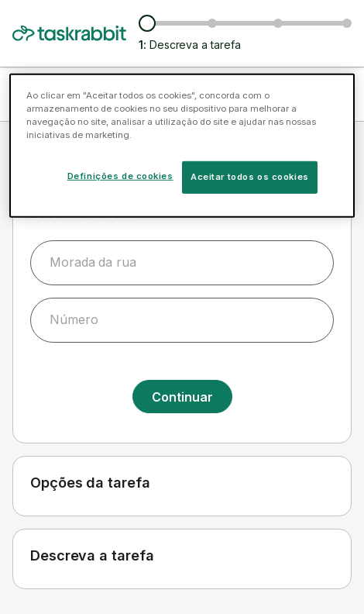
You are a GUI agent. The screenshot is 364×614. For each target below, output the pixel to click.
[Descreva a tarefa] (147, 23)
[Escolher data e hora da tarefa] (278, 23)
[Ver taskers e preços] (212, 23)
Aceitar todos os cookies (250, 177)
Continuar (182, 397)
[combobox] (182, 263)
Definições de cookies (120, 176)
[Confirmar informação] (347, 23)
